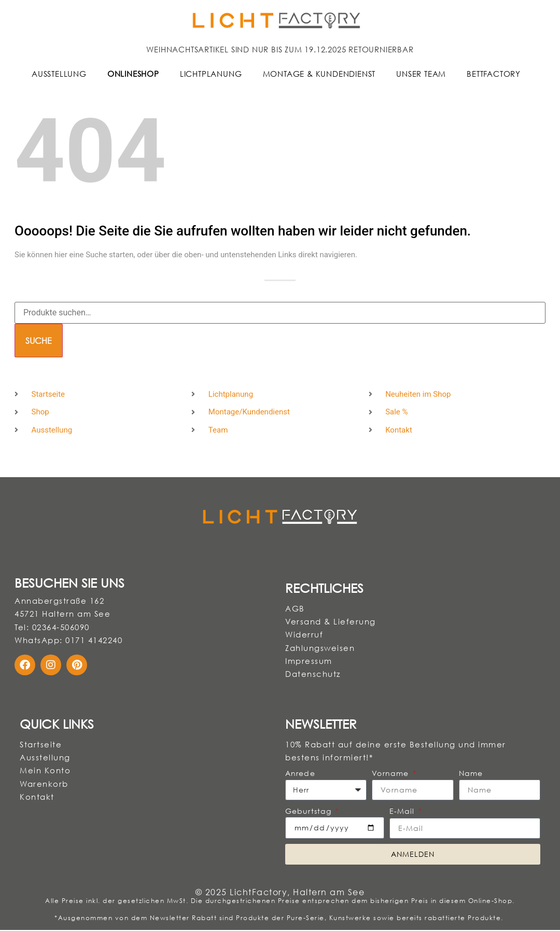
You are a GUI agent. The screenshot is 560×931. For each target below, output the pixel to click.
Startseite (41, 745)
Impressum (309, 661)
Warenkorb (44, 785)
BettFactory (494, 74)
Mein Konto (45, 771)
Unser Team (421, 74)
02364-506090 (61, 627)
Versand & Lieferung (331, 622)
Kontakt (37, 798)
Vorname (391, 774)
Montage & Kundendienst (319, 74)
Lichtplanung (211, 74)
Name (471, 774)
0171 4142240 (94, 641)
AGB (295, 608)
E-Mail (403, 812)
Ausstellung (59, 74)
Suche (39, 341)
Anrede (300, 774)
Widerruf (304, 635)
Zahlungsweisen (320, 648)
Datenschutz (313, 675)
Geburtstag (310, 812)
